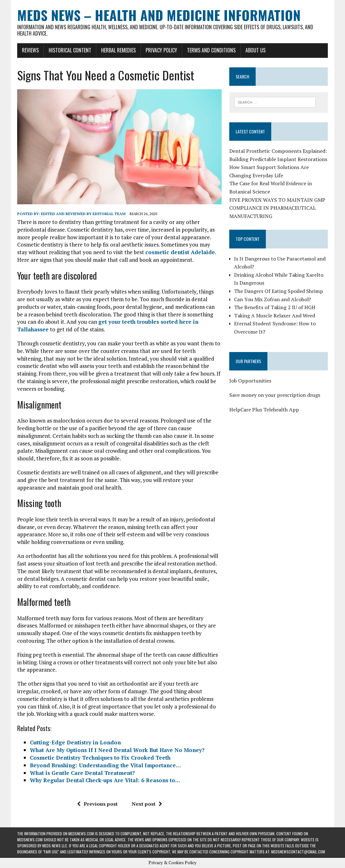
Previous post (97, 804)
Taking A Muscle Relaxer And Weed (275, 315)
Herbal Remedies (118, 50)
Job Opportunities (250, 381)
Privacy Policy (161, 50)
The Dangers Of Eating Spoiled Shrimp (279, 291)
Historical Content (70, 50)
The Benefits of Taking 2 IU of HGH (275, 307)
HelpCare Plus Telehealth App (264, 410)
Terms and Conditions (211, 50)
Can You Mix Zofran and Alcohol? (273, 299)
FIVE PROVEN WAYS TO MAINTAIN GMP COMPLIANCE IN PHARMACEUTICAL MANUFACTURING (277, 208)
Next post (147, 804)
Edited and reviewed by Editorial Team (83, 214)
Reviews (30, 50)
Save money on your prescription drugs (275, 395)
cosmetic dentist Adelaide (180, 252)
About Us (255, 50)
